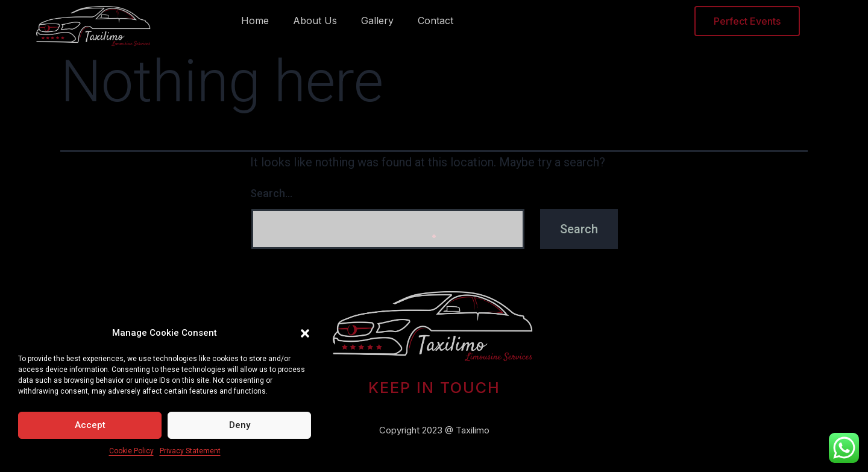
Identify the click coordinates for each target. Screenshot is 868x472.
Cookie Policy (131, 451)
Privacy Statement (190, 451)
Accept (90, 425)
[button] (305, 333)
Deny (240, 425)
